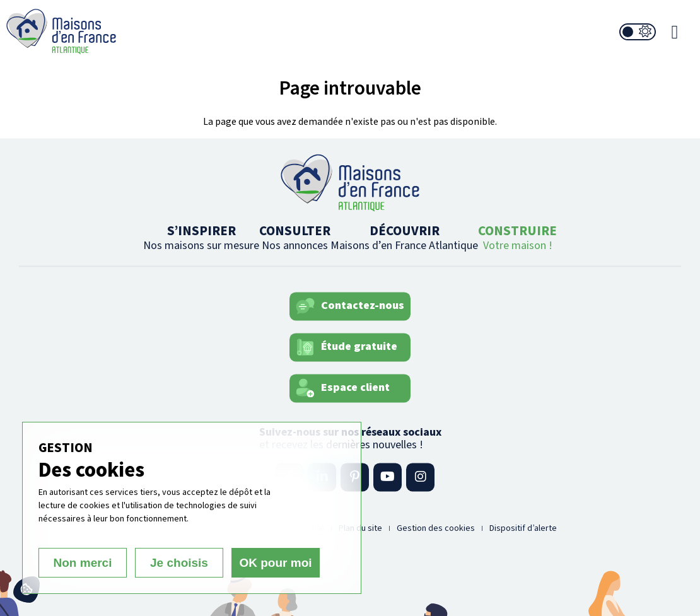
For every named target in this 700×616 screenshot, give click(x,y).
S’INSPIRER (201, 237)
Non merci (83, 563)
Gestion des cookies (436, 528)
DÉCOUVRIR (404, 237)
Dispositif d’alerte (523, 528)
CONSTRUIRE (517, 237)
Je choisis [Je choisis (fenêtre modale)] (179, 563)
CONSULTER (295, 237)
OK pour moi (275, 563)
